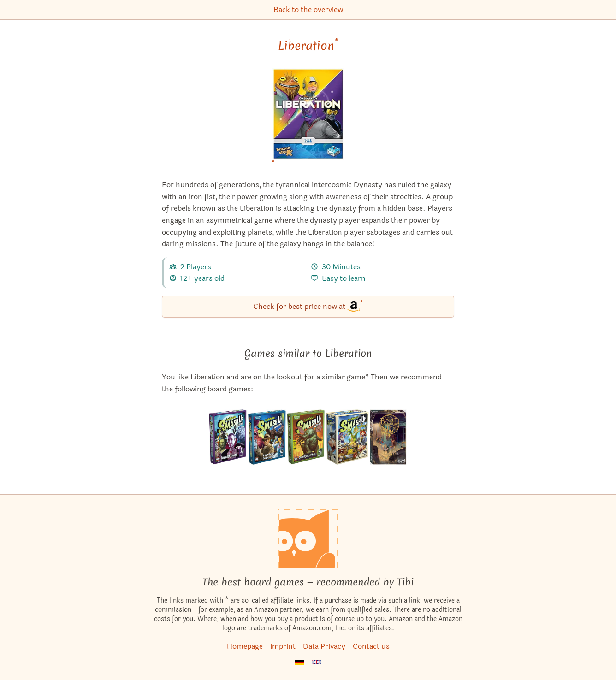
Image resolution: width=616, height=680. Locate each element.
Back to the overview (308, 9)
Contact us (371, 646)
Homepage (245, 646)
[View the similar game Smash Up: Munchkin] (347, 437)
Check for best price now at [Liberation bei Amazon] (308, 306)
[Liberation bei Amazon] (308, 120)
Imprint (283, 646)
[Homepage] (308, 539)
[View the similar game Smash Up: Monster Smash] (228, 437)
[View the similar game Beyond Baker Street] (389, 437)
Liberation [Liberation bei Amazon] (308, 46)
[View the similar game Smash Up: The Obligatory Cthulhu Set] (306, 437)
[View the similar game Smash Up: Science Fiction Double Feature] (267, 437)
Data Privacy (324, 646)
